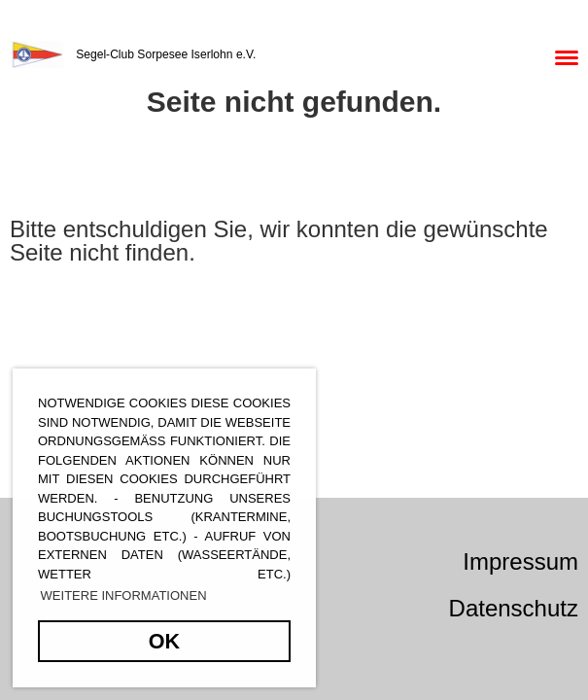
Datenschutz (514, 608)
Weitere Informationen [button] (124, 595)
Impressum (520, 561)
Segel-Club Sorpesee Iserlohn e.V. (166, 54)
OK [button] (164, 641)
